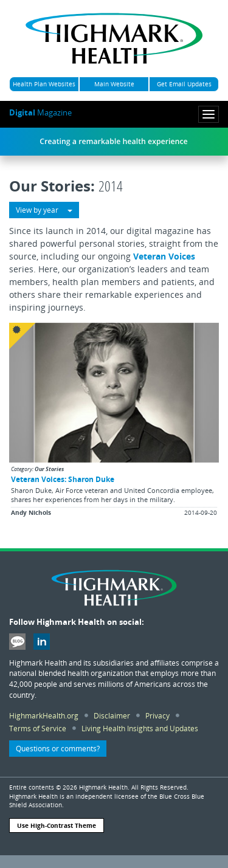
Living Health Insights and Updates (140, 728)
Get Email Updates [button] (184, 84)
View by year (44, 210)
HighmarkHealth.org (44, 715)
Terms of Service (38, 728)
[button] (114, 422)
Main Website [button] (114, 84)
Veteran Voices (164, 256)
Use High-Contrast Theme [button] (57, 825)
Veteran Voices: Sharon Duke (63, 479)
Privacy (157, 715)
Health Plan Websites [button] (44, 84)
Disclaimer (112, 715)
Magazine (40, 112)
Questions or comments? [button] (58, 749)
